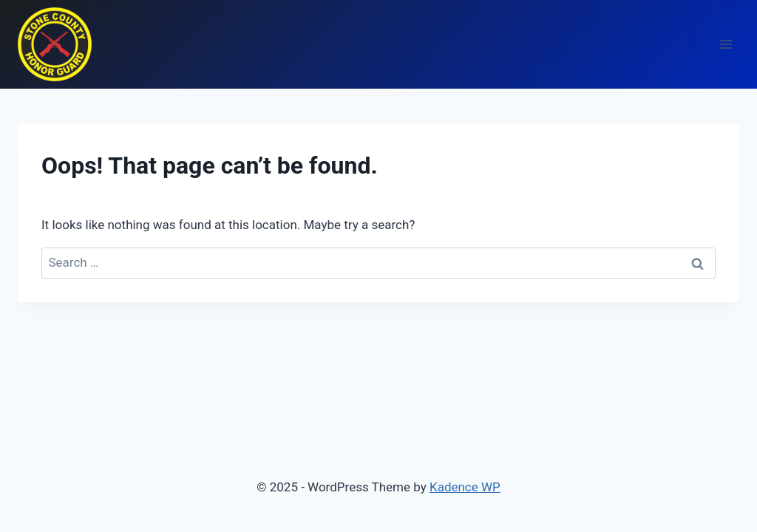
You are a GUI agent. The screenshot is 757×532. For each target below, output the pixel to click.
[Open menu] (726, 44)
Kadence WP (465, 487)
